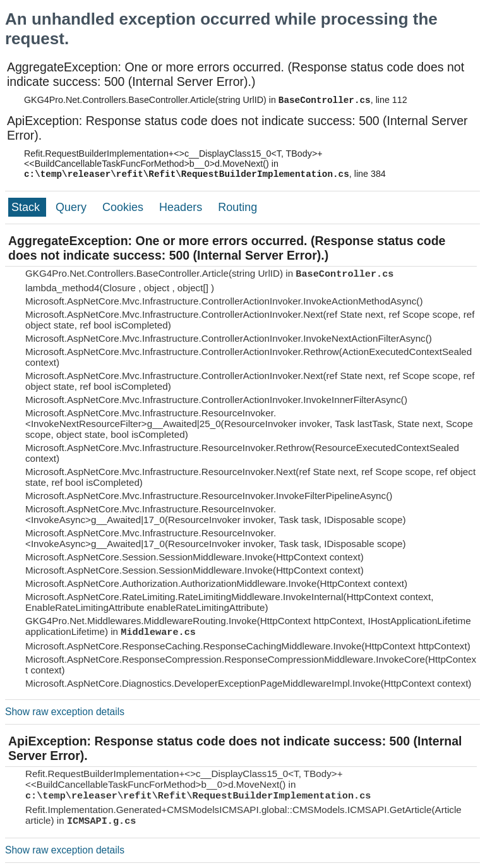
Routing (237, 207)
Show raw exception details (65, 712)
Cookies (124, 207)
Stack (27, 207)
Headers (182, 207)
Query (73, 207)
